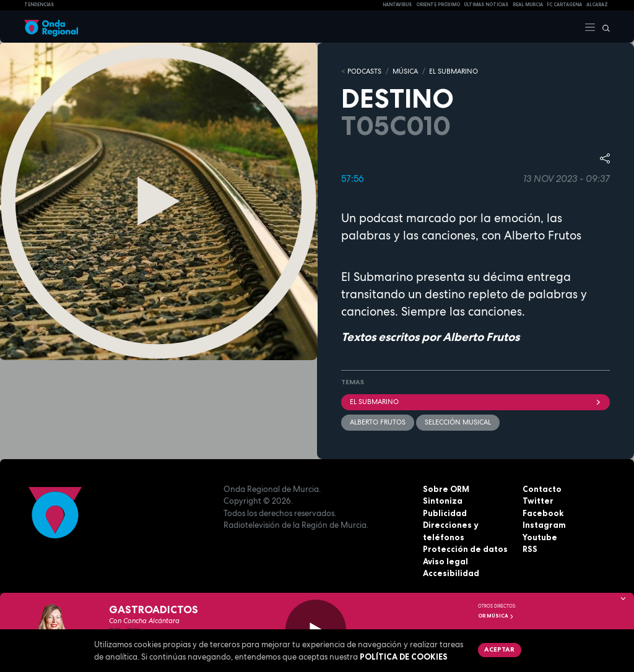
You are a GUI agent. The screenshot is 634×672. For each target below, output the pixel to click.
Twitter (538, 501)
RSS (530, 549)
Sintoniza (443, 501)
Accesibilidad (451, 573)
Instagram (544, 525)
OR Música (496, 616)
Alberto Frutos (378, 422)
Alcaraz (597, 5)
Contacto (542, 489)
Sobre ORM (446, 489)
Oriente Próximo (438, 5)
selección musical (458, 422)
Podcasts (364, 71)
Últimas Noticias (486, 5)
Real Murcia (528, 5)
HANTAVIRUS (397, 5)
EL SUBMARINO (454, 71)
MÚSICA (405, 71)
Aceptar (499, 649)
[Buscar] (603, 27)
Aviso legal (445, 561)
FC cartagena (564, 5)
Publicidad (445, 513)
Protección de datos (465, 549)
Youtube (540, 537)
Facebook (543, 513)
